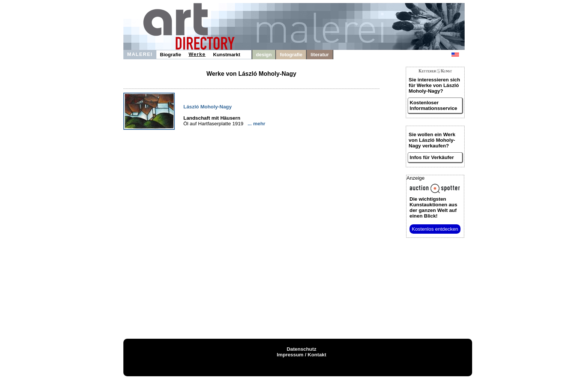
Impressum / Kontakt (301, 355)
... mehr (256, 124)
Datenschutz (301, 349)
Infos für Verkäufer (432, 157)
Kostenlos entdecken (435, 229)
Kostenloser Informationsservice (434, 105)
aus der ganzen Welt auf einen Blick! (433, 207)
